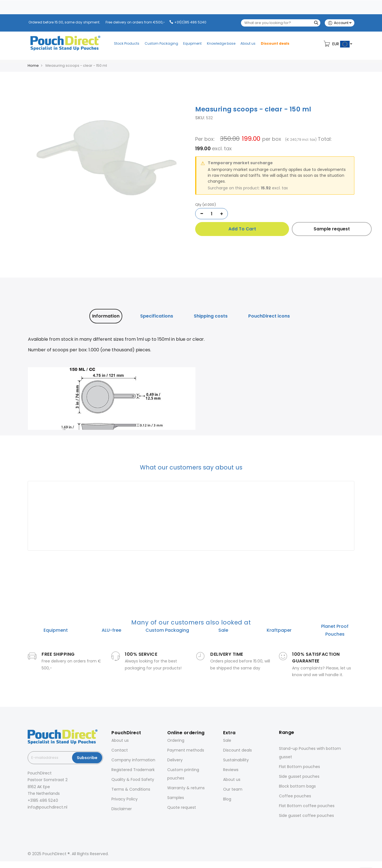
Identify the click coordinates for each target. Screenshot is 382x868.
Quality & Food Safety (133, 779)
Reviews (231, 770)
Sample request (316, 229)
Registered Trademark (133, 770)
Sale (227, 740)
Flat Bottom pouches (299, 767)
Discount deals (237, 750)
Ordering (176, 740)
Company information (133, 760)
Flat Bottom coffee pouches (307, 806)
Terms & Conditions (131, 789)
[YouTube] (60, 820)
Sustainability (236, 760)
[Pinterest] (52, 820)
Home (33, 65)
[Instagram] (37, 820)
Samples (176, 798)
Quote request (182, 807)
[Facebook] (29, 820)
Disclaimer (122, 809)
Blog (227, 799)
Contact (120, 750)
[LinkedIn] (44, 820)
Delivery (175, 760)
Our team (233, 789)
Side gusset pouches (299, 776)
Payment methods (186, 750)
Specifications (157, 316)
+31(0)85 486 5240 (190, 22)
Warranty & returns (186, 788)
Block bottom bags (297, 786)
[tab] (106, 316)
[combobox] (281, 23)
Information (106, 316)
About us (120, 740)
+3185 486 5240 (43, 800)
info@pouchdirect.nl (47, 807)
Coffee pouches (295, 796)
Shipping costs (211, 316)
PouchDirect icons (269, 316)
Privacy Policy (125, 799)
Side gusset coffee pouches (306, 815)
